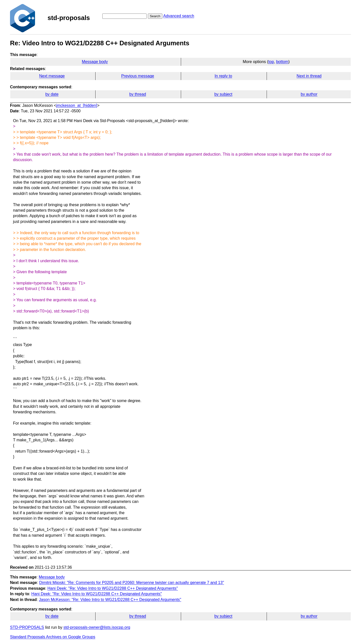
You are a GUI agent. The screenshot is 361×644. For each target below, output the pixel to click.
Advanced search (179, 16)
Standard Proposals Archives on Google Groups (53, 637)
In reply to (223, 76)
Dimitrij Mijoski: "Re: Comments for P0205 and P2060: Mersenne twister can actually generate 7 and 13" (132, 583)
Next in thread (309, 76)
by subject (223, 94)
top (271, 62)
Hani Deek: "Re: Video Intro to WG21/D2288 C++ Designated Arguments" (113, 588)
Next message (52, 76)
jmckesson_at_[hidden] (77, 105)
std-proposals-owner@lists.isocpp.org (97, 627)
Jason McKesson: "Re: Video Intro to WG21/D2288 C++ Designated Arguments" (110, 600)
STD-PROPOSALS (27, 627)
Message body (95, 62)
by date (52, 94)
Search (155, 16)
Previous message (138, 76)
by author (309, 94)
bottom (282, 62)
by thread (138, 94)
